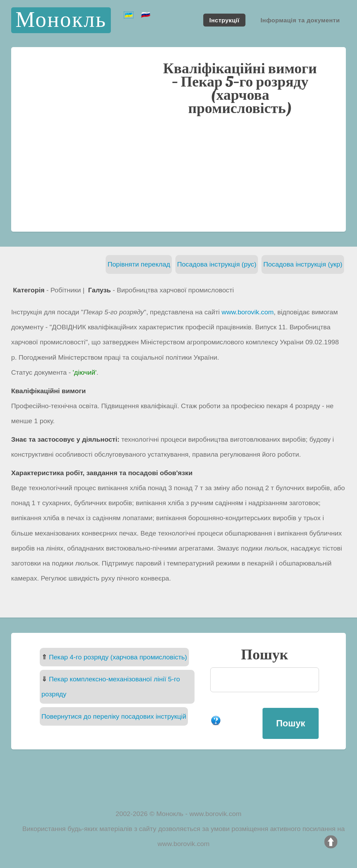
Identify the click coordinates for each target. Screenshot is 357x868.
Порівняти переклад (139, 264)
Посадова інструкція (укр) (303, 264)
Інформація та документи (300, 20)
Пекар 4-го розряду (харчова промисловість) (118, 657)
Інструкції (224, 20)
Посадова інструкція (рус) (217, 264)
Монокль (61, 20)
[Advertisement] (178, 173)
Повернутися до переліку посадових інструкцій (114, 716)
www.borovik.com (248, 312)
